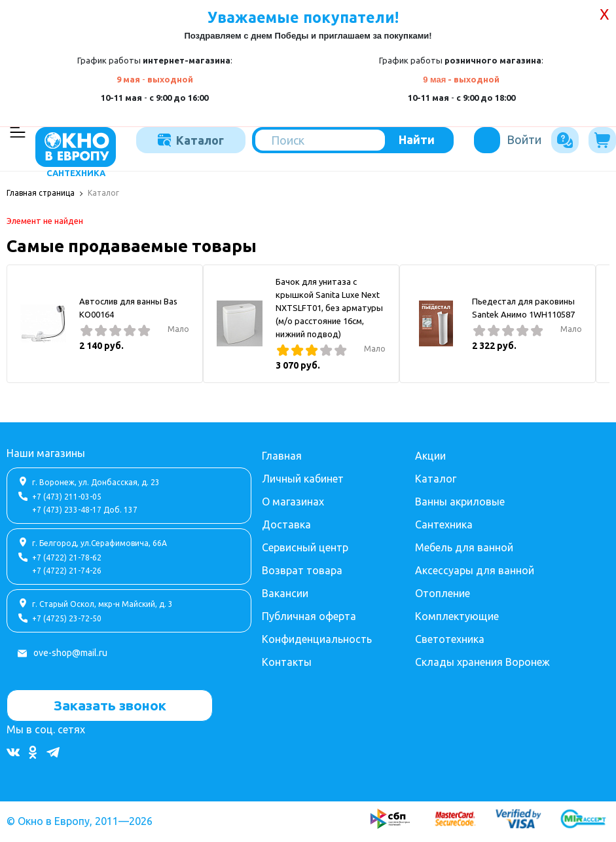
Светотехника (450, 637)
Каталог (191, 140)
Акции (430, 454)
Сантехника (444, 522)
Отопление (443, 591)
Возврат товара (302, 568)
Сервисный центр (305, 545)
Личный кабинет (303, 477)
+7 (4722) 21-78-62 (67, 556)
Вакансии (285, 591)
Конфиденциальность (317, 637)
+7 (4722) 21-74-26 (67, 569)
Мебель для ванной (464, 545)
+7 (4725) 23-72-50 (67, 616)
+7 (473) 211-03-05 (67, 495)
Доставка (286, 522)
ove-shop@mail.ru (70, 651)
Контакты (287, 660)
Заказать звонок (110, 703)
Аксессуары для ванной (475, 568)
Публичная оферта (309, 614)
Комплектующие (457, 614)
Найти (417, 139)
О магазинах (293, 500)
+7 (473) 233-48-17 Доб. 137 (85, 508)
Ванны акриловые (460, 500)
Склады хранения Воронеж (482, 660)
